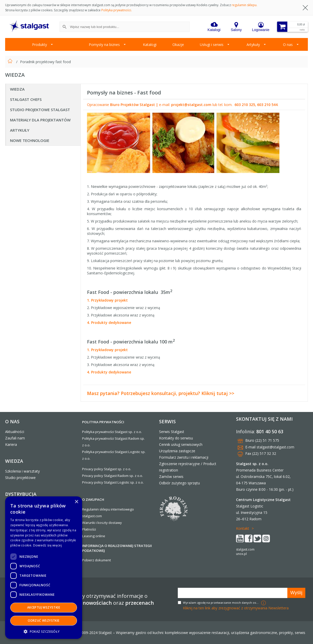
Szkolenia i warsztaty (22, 471)
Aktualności (15, 432)
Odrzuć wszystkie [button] (43, 621)
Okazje (178, 45)
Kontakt (243, 528)
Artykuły (253, 45)
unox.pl (241, 554)
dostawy (115, 523)
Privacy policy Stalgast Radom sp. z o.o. (113, 476)
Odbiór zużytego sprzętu (179, 483)
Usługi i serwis (212, 45)
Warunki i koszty (95, 523)
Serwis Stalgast (172, 432)
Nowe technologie (30, 140)
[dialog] (44, 568)
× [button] (76, 502)
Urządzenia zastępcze (177, 451)
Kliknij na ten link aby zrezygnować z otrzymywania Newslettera (236, 608)
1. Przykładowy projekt (107, 300)
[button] (44, 631)
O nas (288, 45)
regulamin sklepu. (244, 5)
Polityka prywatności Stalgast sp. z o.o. (112, 432)
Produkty (40, 45)
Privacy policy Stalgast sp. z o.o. (107, 469)
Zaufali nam (15, 438)
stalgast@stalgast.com (275, 447)
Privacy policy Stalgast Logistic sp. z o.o (113, 482)
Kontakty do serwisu (176, 438)
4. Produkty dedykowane (109, 323)
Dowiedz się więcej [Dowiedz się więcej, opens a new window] (47, 545)
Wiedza (17, 89)
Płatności (89, 529)
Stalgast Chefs (26, 99)
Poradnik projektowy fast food (45, 62)
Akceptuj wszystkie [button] (44, 607)
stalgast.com (245, 549)
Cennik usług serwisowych (181, 444)
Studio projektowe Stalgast (40, 110)
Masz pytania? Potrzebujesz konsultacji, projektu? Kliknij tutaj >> (161, 393)
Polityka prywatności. (117, 10)
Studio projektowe (20, 478)
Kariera (11, 444)
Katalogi (150, 45)
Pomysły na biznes (104, 45)
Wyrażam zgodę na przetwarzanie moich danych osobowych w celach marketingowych (221, 603)
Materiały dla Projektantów (40, 120)
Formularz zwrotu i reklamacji (184, 457)
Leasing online (94, 536)
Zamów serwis (171, 477)
